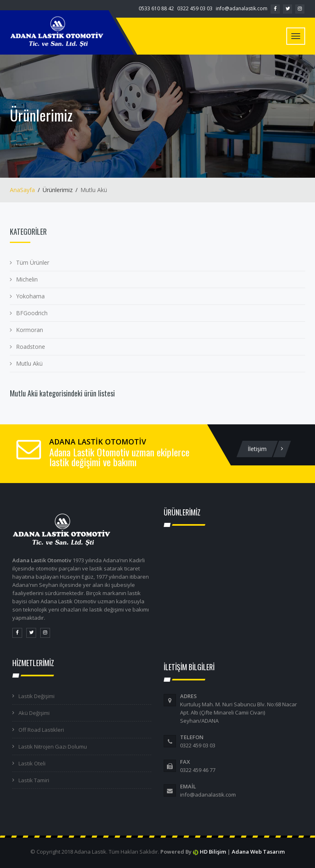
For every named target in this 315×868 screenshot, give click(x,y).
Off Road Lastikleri (41, 730)
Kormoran (30, 330)
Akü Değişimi (34, 713)
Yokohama (30, 296)
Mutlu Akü (29, 363)
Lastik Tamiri (34, 780)
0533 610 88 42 (156, 8)
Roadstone (31, 347)
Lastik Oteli (32, 763)
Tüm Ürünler (33, 262)
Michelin (27, 279)
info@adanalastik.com (242, 8)
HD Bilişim (213, 852)
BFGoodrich (32, 313)
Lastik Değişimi (37, 696)
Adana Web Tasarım (258, 852)
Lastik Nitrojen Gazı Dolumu (53, 747)
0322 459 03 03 (195, 8)
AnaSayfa (22, 190)
